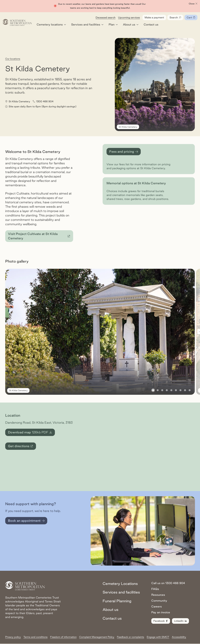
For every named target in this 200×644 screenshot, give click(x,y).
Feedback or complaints (131, 637)
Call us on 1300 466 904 (168, 583)
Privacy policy (13, 637)
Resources (158, 595)
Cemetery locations (51, 25)
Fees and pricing (124, 152)
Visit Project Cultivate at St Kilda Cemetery (39, 236)
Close (193, 4)
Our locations (13, 59)
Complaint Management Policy (97, 637)
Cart (192, 18)
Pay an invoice (161, 612)
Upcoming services (129, 18)
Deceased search (106, 18)
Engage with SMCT (158, 637)
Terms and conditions (36, 637)
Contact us (151, 25)
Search (175, 18)
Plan (113, 25)
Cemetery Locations (120, 584)
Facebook (161, 621)
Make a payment (154, 18)
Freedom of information (63, 637)
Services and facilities (87, 25)
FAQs (155, 589)
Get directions (22, 447)
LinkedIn (181, 621)
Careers (157, 607)
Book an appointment (26, 521)
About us (131, 25)
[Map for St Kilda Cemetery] (143, 447)
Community (159, 601)
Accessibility (179, 637)
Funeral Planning (117, 601)
